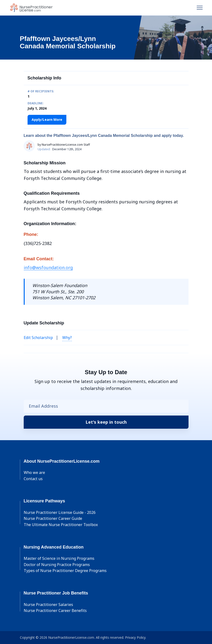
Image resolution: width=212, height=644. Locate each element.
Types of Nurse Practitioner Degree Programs (65, 571)
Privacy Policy (135, 637)
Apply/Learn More (47, 119)
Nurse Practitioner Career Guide (53, 518)
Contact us (33, 479)
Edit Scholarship (38, 338)
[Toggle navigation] (200, 8)
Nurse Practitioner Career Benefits (55, 611)
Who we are (34, 472)
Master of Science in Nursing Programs (59, 558)
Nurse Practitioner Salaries (48, 605)
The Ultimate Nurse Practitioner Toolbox (61, 525)
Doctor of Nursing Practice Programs (57, 565)
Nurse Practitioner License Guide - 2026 (60, 512)
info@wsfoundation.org (48, 267)
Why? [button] (67, 338)
